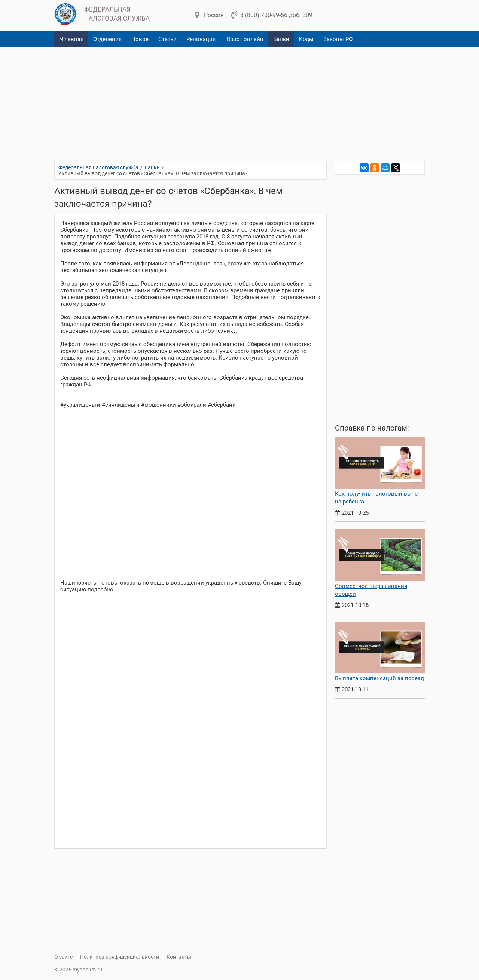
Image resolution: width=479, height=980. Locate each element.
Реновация (201, 39)
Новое (140, 39)
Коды (306, 39)
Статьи (167, 39)
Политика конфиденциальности (120, 957)
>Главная (71, 39)
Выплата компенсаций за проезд (379, 678)
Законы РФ (338, 39)
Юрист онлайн (244, 39)
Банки (281, 39)
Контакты (179, 957)
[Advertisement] (239, 101)
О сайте (63, 957)
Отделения (107, 39)
